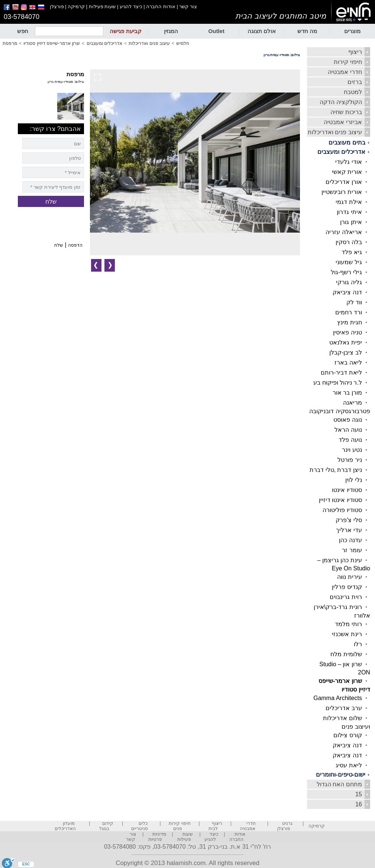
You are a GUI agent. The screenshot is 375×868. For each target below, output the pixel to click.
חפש (23, 31)
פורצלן (57, 7)
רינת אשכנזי (347, 634)
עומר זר (352, 550)
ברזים (355, 82)
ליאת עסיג (349, 765)
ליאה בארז (348, 362)
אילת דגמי (349, 202)
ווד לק (354, 302)
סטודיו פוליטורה (342, 510)
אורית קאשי (347, 172)
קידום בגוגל (106, 826)
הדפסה (75, 245)
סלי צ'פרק (349, 520)
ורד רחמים (348, 312)
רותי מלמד (348, 624)
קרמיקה (76, 7)
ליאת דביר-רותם (341, 373)
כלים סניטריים (140, 826)
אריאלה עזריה (344, 232)
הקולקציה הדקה (341, 102)
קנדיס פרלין (347, 587)
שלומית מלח (346, 654)
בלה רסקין (349, 242)
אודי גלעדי (348, 162)
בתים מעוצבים (347, 142)
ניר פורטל (350, 460)
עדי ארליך (349, 530)
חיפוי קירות (348, 62)
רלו (358, 644)
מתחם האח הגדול (339, 784)
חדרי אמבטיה (345, 72)
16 (359, 804)
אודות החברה (161, 7)
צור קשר (188, 7)
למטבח (353, 92)
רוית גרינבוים (346, 597)
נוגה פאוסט (347, 420)
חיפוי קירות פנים (180, 826)
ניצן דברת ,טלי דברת (336, 470)
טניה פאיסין (347, 332)
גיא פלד (352, 252)
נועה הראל (348, 430)
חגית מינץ (349, 322)
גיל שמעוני (349, 262)
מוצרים (352, 31)
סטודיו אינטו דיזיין (340, 500)
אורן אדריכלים (344, 182)
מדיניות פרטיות (157, 837)
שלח (59, 245)
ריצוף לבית (215, 826)
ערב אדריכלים (344, 708)
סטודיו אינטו (347, 490)
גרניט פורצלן (285, 826)
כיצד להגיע (131, 7)
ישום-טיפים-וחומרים (341, 775)
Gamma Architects (338, 698)
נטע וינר (352, 450)
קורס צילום (347, 735)
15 (359, 794)
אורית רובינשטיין (342, 192)
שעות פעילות (102, 7)
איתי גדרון (349, 212)
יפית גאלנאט (345, 342)
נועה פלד (350, 440)
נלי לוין (353, 480)
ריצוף (355, 52)
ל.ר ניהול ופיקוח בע (338, 383)
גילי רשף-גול (346, 272)
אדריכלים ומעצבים (341, 152)
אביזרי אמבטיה (343, 122)
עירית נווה (349, 577)
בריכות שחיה (346, 112)
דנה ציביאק (347, 292)
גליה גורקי (349, 282)
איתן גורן (351, 222)
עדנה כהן (350, 540)
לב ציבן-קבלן (346, 352)
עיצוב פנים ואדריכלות (335, 132)
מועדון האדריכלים (65, 826)
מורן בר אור (347, 393)
